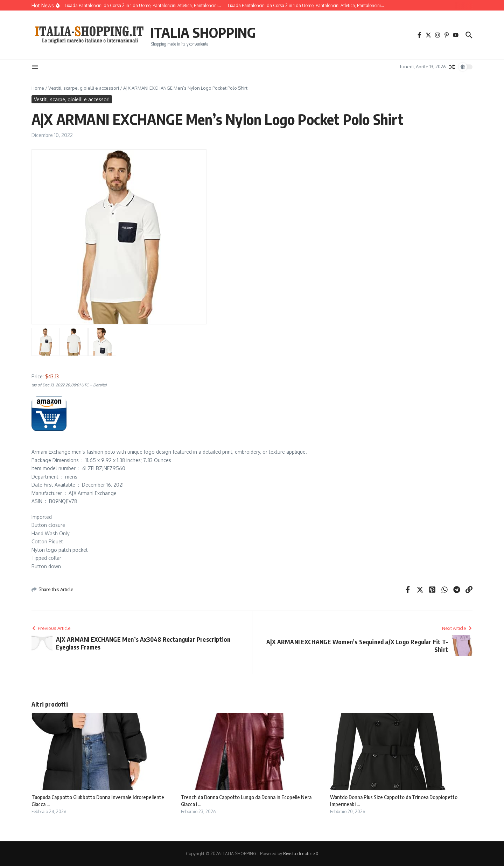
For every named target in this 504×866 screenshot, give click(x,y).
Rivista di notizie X (301, 854)
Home (38, 88)
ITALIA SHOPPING (203, 32)
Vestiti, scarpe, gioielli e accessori (84, 88)
